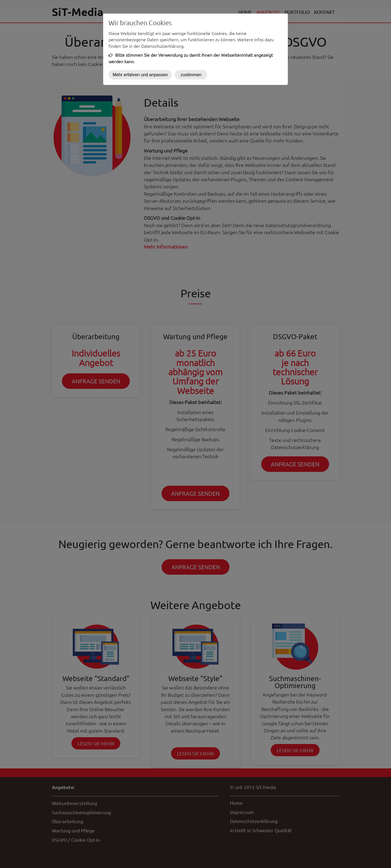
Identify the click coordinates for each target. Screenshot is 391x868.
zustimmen (191, 75)
